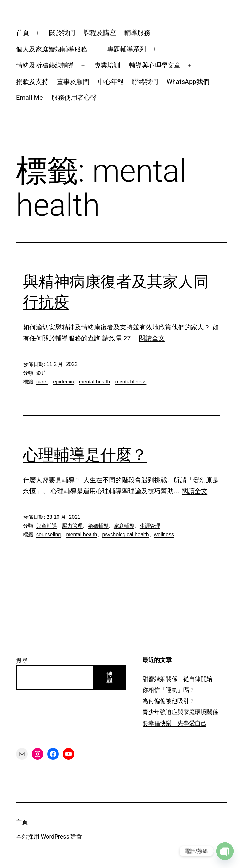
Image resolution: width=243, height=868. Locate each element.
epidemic (63, 382)
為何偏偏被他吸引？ (169, 701)
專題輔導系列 (127, 49)
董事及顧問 (73, 82)
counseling (49, 534)
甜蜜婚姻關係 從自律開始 (177, 679)
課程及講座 (100, 33)
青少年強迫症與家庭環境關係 (180, 712)
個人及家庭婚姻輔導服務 (52, 49)
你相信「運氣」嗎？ (169, 690)
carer (42, 382)
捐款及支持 (32, 82)
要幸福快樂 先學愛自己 (174, 723)
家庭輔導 (124, 526)
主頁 (22, 822)
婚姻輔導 (98, 526)
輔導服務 (137, 33)
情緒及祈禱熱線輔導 (45, 65)
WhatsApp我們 (188, 82)
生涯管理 (150, 526)
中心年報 (111, 82)
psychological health (125, 534)
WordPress (55, 837)
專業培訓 (107, 65)
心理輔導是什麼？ (85, 455)
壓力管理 (72, 526)
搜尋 (22, 660)
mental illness (131, 382)
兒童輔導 (47, 526)
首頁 (23, 33)
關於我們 (62, 33)
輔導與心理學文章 (155, 65)
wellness (164, 534)
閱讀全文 (152, 338)
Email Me (30, 98)
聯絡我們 (145, 82)
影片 (41, 373)
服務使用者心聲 (74, 98)
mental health (94, 382)
